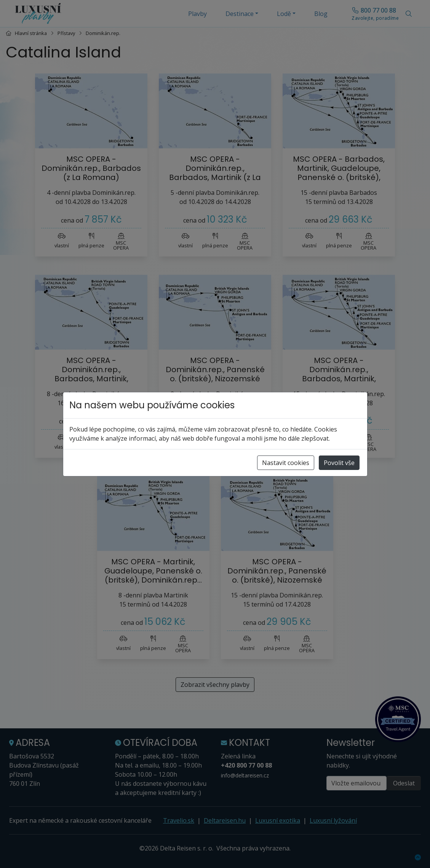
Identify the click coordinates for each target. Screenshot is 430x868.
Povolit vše (339, 463)
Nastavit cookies (286, 463)
